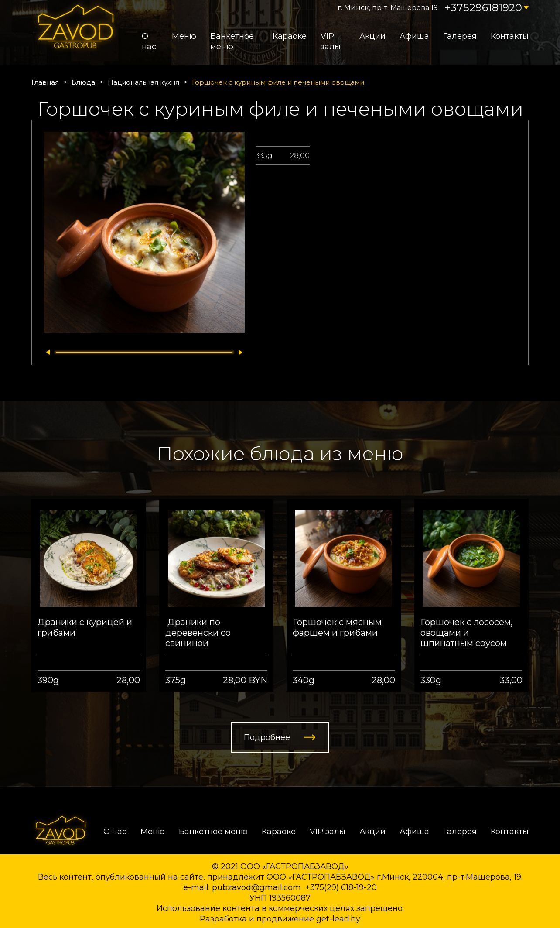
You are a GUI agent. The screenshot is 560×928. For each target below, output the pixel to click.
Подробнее (267, 737)
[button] (46, 352)
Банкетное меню (232, 41)
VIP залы (331, 41)
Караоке (290, 36)
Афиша (414, 36)
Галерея (460, 36)
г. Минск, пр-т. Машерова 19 (388, 8)
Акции (372, 36)
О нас (149, 41)
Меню (184, 36)
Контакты (510, 36)
